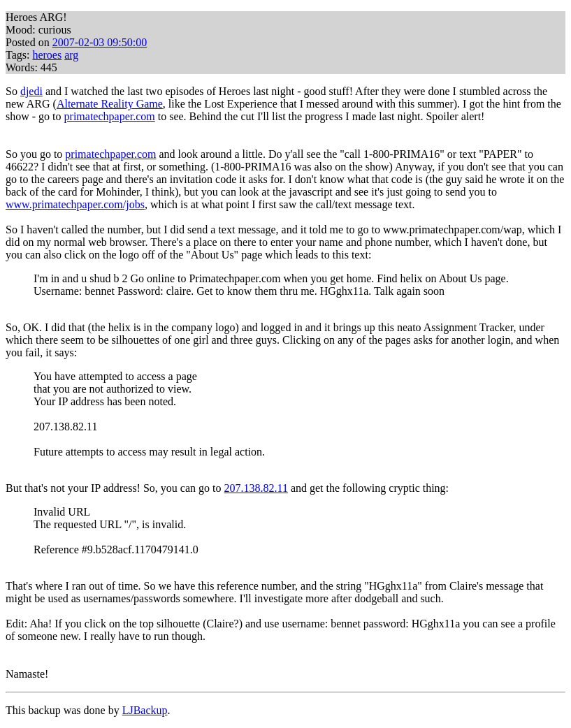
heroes (47, 55)
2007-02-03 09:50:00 (100, 42)
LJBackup (145, 710)
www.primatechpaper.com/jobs (75, 204)
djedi (31, 91)
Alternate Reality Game (110, 104)
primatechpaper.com (110, 116)
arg (71, 55)
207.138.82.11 (255, 488)
